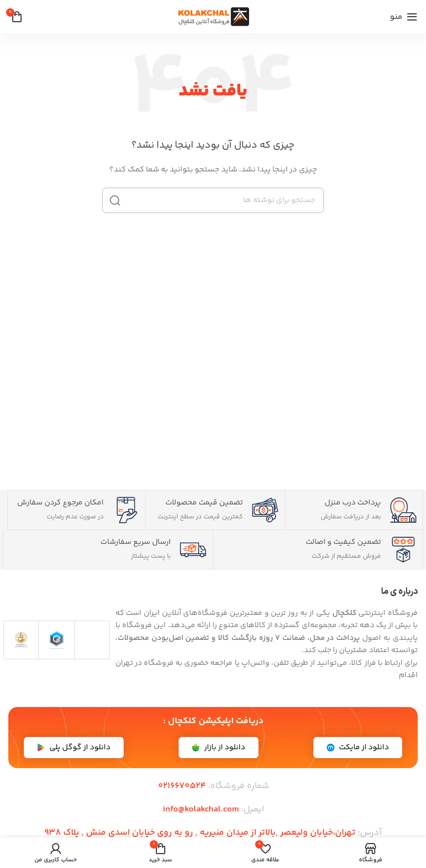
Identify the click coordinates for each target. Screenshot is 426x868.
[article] (267, 632)
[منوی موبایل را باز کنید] (404, 17)
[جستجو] (213, 200)
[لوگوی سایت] (213, 17)
